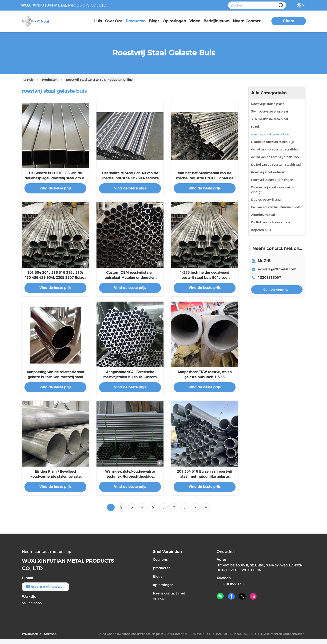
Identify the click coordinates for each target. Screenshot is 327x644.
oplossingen (174, 21)
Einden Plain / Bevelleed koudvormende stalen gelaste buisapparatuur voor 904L (55, 482)
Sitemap (50, 639)
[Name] (281, 5)
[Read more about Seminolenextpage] (195, 513)
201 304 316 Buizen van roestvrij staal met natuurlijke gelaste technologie (205, 482)
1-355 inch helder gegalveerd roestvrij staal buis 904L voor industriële (205, 280)
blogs (154, 21)
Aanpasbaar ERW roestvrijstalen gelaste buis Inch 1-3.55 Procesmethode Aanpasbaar (205, 381)
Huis (98, 21)
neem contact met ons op (249, 21)
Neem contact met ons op (169, 601)
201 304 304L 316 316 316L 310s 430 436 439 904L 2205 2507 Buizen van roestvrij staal (55, 280)
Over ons (160, 565)
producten (136, 21)
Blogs (158, 582)
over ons (114, 21)
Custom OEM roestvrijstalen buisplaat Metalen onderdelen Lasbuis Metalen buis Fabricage (130, 280)
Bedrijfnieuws (216, 21)
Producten (50, 80)
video (195, 21)
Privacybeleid (32, 639)
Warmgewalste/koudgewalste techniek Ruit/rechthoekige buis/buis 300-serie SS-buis (130, 482)
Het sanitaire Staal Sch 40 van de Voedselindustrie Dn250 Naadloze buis (130, 179)
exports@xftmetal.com (277, 269)
